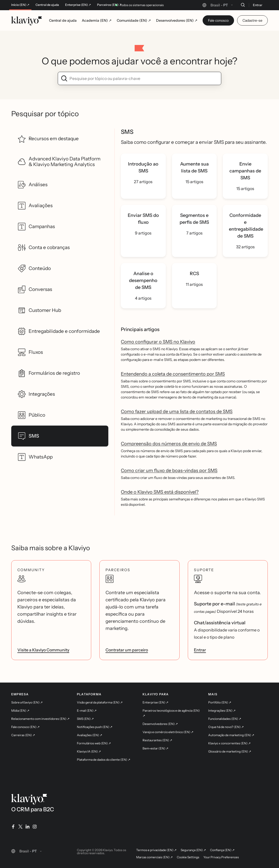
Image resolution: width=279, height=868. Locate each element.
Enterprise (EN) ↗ (78, 5)
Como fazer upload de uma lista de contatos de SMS (177, 412)
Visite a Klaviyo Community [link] (43, 650)
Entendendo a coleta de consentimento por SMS (173, 374)
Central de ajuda (47, 5)
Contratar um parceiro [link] (127, 650)
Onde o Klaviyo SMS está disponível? (160, 492)
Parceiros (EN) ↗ (109, 5)
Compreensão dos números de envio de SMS (169, 444)
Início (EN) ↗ (20, 5)
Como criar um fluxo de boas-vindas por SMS (169, 471)
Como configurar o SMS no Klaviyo (158, 342)
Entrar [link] (200, 650)
